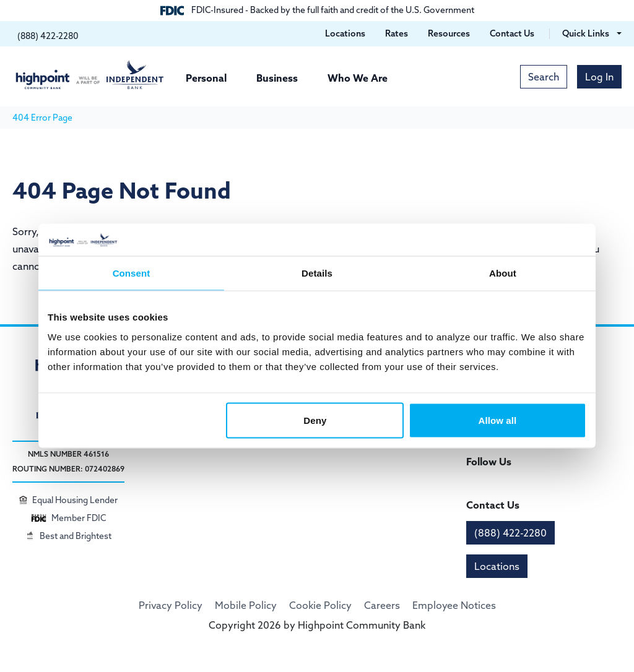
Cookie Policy (320, 605)
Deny (315, 420)
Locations (497, 566)
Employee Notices (454, 605)
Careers (382, 605)
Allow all (498, 420)
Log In (599, 77)
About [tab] (503, 273)
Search (544, 77)
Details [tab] (317, 273)
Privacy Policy (171, 605)
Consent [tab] (132, 273)
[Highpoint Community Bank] (90, 75)
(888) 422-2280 (510, 533)
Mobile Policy (246, 605)
